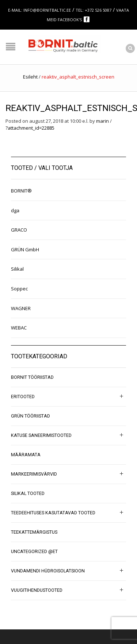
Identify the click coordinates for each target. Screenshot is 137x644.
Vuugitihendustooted (37, 590)
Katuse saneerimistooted (41, 435)
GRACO (19, 230)
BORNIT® (21, 191)
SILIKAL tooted (28, 494)
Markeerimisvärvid (34, 474)
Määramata (26, 455)
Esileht (30, 77)
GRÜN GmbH (25, 249)
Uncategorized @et (34, 552)
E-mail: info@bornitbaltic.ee (39, 10)
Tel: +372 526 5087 (94, 10)
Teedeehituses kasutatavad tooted (53, 513)
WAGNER (21, 308)
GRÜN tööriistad (31, 416)
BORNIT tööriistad (32, 377)
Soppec (19, 289)
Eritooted (23, 397)
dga (15, 210)
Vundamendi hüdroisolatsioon (48, 571)
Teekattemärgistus (34, 532)
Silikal (17, 269)
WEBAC (19, 328)
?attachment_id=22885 (30, 128)
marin (102, 121)
